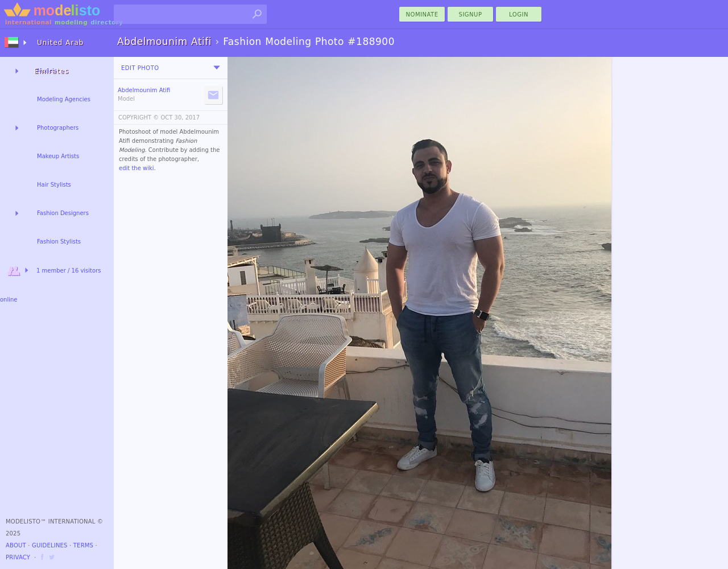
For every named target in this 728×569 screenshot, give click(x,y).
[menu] (217, 68)
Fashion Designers (63, 213)
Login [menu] (519, 15)
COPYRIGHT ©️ (138, 117)
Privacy (18, 557)
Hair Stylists (54, 185)
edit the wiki (136, 168)
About (16, 545)
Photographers (58, 128)
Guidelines (50, 545)
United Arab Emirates (59, 48)
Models (47, 71)
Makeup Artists (58, 156)
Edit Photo (140, 68)
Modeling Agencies (64, 99)
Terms (83, 545)
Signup (471, 15)
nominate (422, 15)
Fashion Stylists (59, 242)
